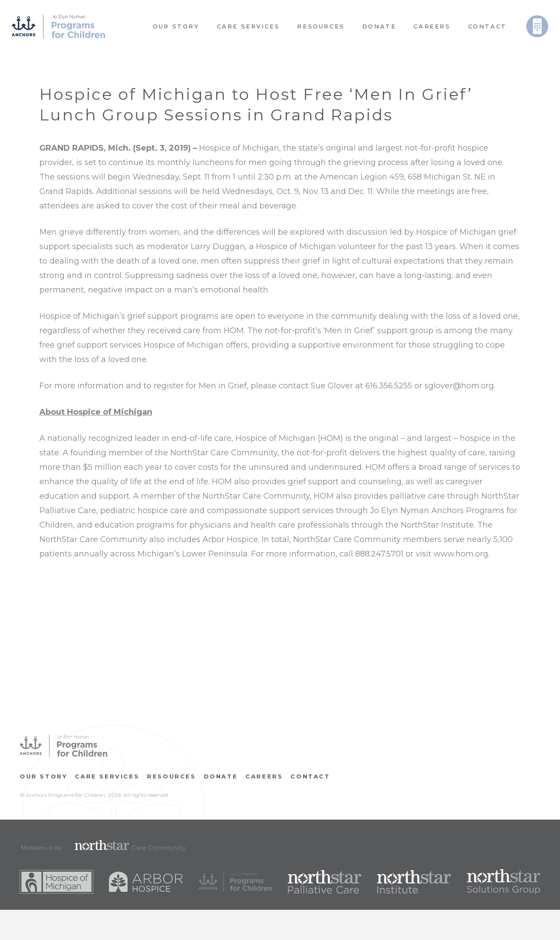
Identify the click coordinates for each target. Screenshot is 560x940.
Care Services (107, 776)
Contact (310, 776)
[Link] (58, 26)
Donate (221, 776)
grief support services (99, 345)
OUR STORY (43, 776)
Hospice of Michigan (239, 148)
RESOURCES (171, 776)
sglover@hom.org (459, 386)
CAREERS (264, 776)
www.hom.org (461, 554)
